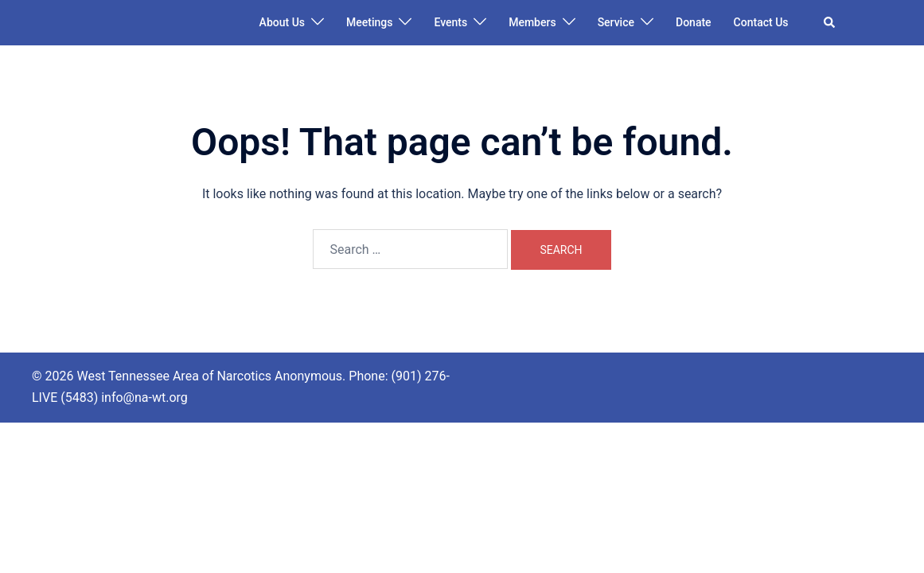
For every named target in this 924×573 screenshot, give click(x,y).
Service (616, 22)
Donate (694, 22)
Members (532, 22)
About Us (282, 22)
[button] (830, 22)
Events (450, 22)
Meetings (369, 22)
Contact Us (761, 22)
